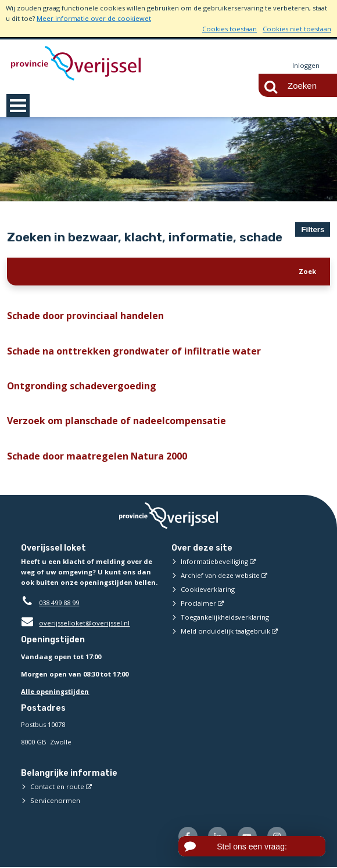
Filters (313, 229)
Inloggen (306, 65)
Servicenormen (55, 802)
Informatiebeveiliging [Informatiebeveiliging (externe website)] (214, 563)
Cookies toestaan (230, 29)
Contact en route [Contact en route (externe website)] (57, 788)
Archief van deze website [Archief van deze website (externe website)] (220, 576)
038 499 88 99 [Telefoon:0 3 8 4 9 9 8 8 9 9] (59, 604)
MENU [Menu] (18, 106)
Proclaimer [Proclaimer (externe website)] (198, 604)
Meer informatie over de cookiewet (94, 18)
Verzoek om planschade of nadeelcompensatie (108, 421)
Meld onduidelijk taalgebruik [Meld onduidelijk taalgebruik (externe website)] (225, 632)
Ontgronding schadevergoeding (77, 386)
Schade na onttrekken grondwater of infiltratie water (122, 351)
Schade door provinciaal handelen (80, 316)
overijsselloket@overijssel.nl (75, 624)
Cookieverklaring (208, 590)
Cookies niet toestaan (297, 29)
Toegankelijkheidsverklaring (225, 618)
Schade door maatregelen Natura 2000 (92, 457)
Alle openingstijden (55, 692)
